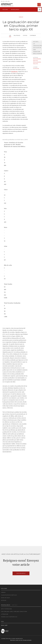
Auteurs (4, 600)
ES (2, 1)
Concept (21, 17)
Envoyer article (21, 573)
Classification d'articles (9, 595)
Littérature (5, 614)
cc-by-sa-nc (36, 68)
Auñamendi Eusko (7, 5)
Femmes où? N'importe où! (9, 617)
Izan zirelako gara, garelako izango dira (14, 611)
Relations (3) (17, 35)
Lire (10, 35)
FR (6, 1)
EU (4, 1)
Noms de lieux (5, 598)
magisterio (14, 72)
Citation (25, 35)
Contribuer (33, 35)
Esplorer (5, 9)
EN (9, 1)
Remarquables (15, 9)
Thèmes (3, 592)
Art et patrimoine (6, 609)
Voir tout (15, 605)
